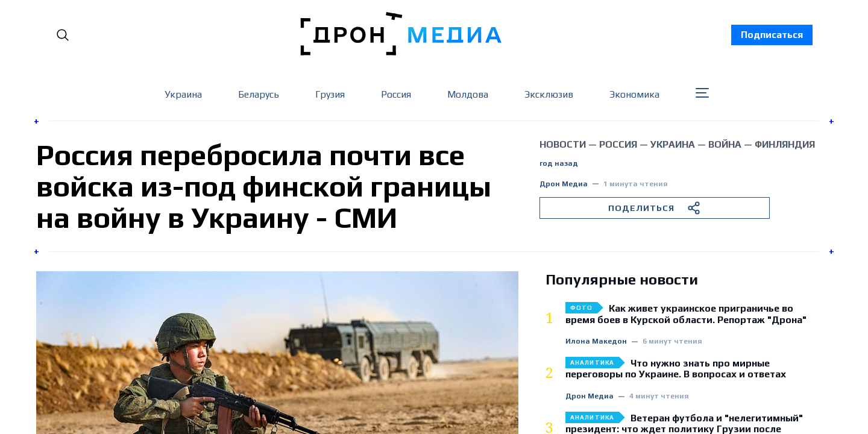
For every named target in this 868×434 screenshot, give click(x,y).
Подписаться (772, 35)
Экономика (634, 94)
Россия (396, 94)
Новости (563, 144)
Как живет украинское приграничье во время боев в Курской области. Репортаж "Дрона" (686, 314)
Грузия (330, 94)
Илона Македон (596, 341)
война (725, 144)
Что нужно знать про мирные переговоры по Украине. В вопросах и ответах (676, 369)
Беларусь (259, 94)
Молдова (468, 94)
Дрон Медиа (564, 184)
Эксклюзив (549, 94)
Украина (183, 94)
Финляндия (785, 144)
